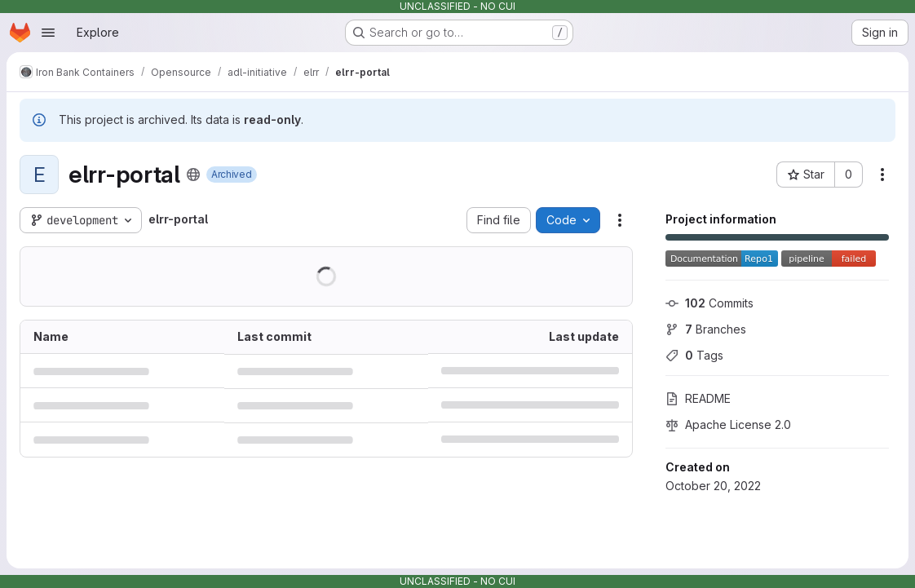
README (698, 398)
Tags (694, 355)
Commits (709, 303)
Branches (706, 329)
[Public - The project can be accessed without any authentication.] (193, 175)
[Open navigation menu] (48, 33)
